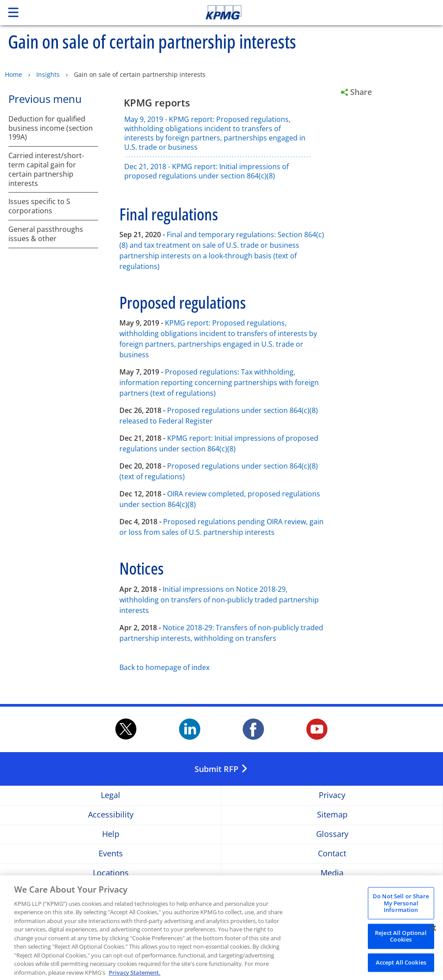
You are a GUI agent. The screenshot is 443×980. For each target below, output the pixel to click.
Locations (111, 873)
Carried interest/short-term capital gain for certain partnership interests (46, 169)
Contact (332, 854)
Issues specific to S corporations (39, 206)
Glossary (332, 834)
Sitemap (332, 815)
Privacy (332, 796)
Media (332, 873)
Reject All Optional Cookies (401, 942)
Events (111, 854)
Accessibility (111, 815)
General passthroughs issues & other (46, 234)
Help (111, 834)
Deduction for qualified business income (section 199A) (51, 128)
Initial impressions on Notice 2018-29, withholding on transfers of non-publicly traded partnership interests (219, 600)
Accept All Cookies (401, 968)
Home (13, 74)
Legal (111, 796)
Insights (48, 74)
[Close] (433, 934)
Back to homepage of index (164, 667)
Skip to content (311, 12)
